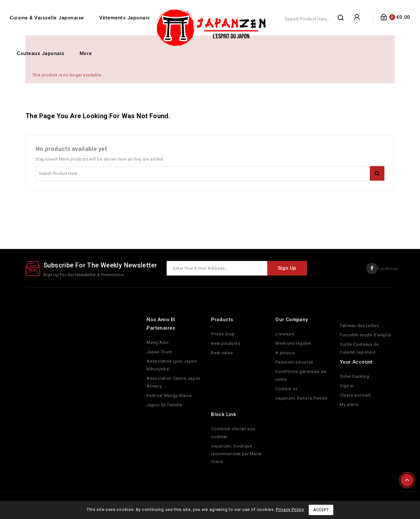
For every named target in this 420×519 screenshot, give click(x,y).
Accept (321, 510)
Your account (356, 362)
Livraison (285, 334)
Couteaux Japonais (41, 53)
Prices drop (223, 334)
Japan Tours (159, 352)
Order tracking (355, 376)
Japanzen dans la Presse (301, 398)
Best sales (222, 353)
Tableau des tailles (359, 326)
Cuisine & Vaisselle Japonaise (47, 18)
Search (341, 17)
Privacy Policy (290, 509)
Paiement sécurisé (294, 362)
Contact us (287, 389)
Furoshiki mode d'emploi (366, 335)
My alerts (349, 405)
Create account (355, 395)
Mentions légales (293, 343)
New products (226, 343)
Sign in (347, 386)
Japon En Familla (164, 405)
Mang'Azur (158, 342)
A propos (285, 353)
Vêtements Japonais (125, 18)
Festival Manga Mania (169, 395)
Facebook (387, 269)
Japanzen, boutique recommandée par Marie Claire (236, 454)
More (86, 53)
